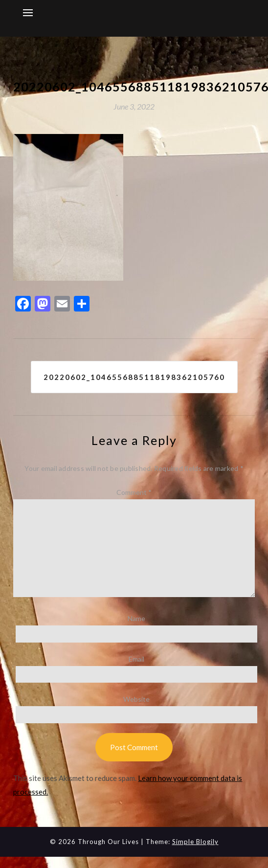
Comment (134, 492)
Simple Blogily (195, 842)
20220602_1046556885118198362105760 (134, 377)
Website (136, 699)
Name (136, 618)
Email (136, 659)
